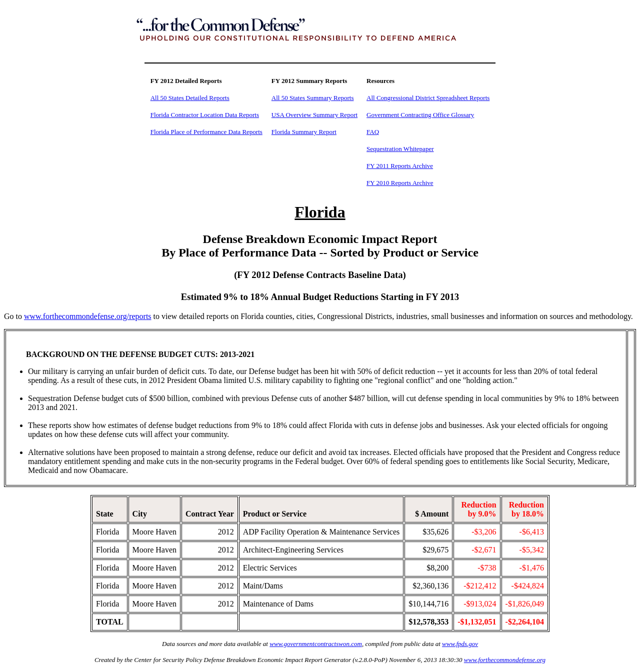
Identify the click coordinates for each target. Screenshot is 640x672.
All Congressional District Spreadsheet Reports (428, 98)
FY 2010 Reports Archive (400, 183)
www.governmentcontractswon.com (316, 644)
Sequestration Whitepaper (400, 149)
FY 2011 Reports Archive (400, 166)
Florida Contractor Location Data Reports (205, 115)
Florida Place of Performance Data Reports (206, 132)
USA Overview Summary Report (314, 115)
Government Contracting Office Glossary (420, 115)
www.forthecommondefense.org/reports (88, 316)
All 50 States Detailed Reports (190, 98)
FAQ (373, 132)
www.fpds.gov (460, 644)
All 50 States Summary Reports (313, 98)
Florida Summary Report (304, 132)
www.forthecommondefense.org (505, 660)
